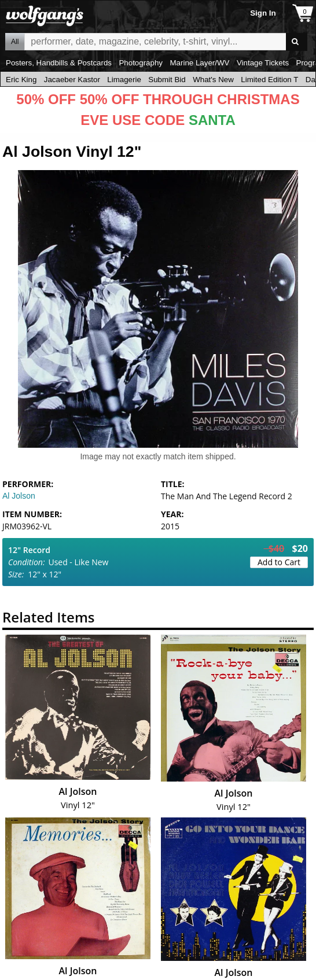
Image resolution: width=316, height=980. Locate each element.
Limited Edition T (269, 80)
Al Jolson (19, 496)
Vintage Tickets (263, 63)
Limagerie (124, 80)
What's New (213, 80)
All (15, 42)
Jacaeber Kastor (72, 80)
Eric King (21, 80)
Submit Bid (167, 80)
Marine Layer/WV (199, 63)
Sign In (263, 13)
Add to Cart (279, 562)
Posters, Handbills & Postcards (59, 63)
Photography (141, 63)
